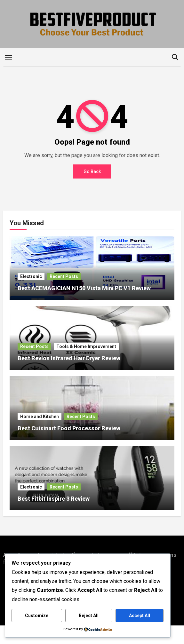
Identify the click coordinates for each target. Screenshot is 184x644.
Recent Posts (64, 276)
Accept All (140, 616)
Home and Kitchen (40, 417)
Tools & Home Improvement (86, 346)
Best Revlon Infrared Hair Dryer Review (69, 358)
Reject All (89, 616)
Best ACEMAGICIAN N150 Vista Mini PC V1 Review (84, 288)
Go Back (92, 171)
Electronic (31, 276)
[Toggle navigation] (9, 57)
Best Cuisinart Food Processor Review (69, 428)
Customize (37, 616)
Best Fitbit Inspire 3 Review (54, 499)
